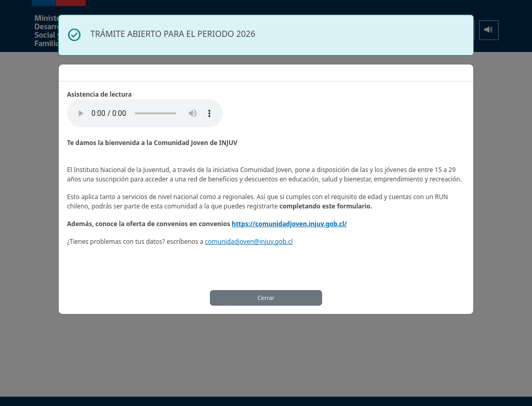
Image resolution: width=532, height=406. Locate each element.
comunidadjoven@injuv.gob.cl (249, 241)
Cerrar (266, 298)
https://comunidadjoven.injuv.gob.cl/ (289, 224)
